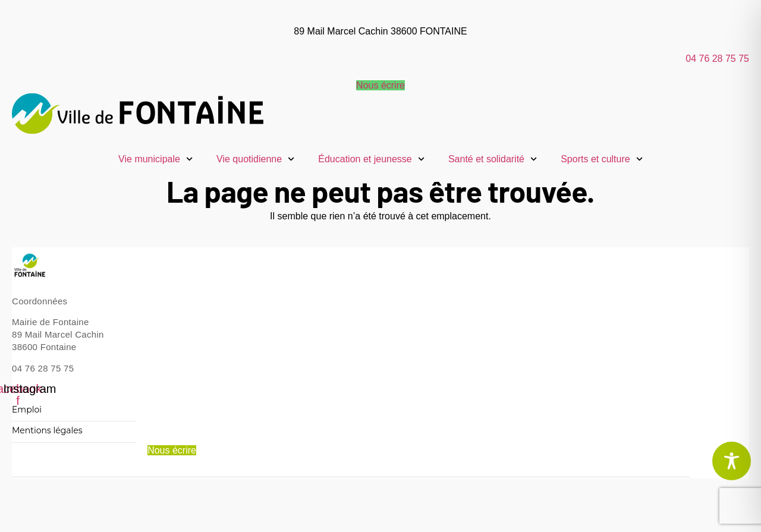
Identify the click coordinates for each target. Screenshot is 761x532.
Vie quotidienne (255, 159)
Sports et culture (602, 159)
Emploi (27, 410)
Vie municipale (155, 159)
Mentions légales (47, 431)
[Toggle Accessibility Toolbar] (732, 461)
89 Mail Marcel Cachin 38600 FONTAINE (380, 31)
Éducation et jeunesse (371, 159)
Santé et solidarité (493, 159)
